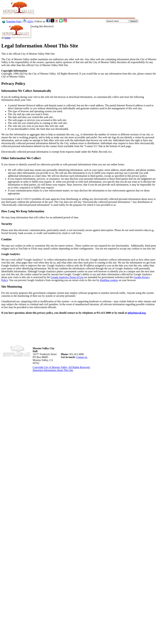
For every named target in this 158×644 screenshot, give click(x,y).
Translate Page (14, 21)
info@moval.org (137, 313)
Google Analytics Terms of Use (67, 277)
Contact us (82, 357)
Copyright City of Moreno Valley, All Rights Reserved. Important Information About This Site (61, 369)
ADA (30, 21)
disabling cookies (109, 280)
